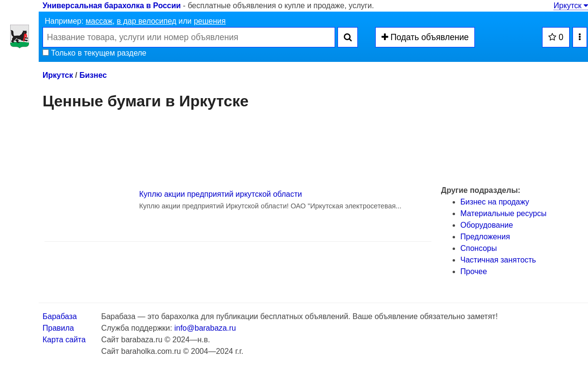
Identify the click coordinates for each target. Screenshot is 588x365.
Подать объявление (425, 37)
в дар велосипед (146, 21)
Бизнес (93, 75)
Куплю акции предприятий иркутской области (221, 194)
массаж (99, 21)
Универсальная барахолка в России (112, 6)
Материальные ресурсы (503, 213)
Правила (58, 328)
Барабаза (60, 316)
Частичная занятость (498, 260)
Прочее (474, 271)
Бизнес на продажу (495, 202)
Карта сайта (64, 340)
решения (210, 21)
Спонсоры (478, 248)
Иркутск (571, 6)
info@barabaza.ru (205, 328)
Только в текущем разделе (95, 53)
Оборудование (487, 225)
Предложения (485, 237)
